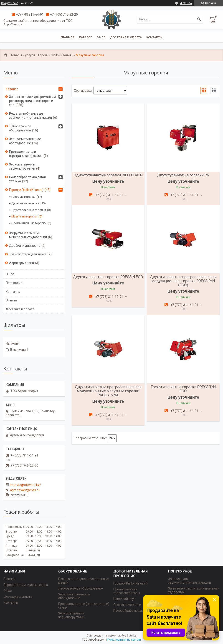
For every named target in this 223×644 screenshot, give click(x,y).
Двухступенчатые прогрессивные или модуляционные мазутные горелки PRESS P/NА (108, 391)
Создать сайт (10, 3)
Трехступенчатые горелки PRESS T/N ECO (183, 389)
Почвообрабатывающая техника (27, 179)
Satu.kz (132, 636)
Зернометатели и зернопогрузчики (22, 166)
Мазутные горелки (24, 216)
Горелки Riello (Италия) (55, 55)
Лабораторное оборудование (20, 128)
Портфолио (14, 283)
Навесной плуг (124, 599)
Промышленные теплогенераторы (127, 591)
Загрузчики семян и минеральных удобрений (28, 235)
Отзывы (12, 300)
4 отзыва (186, 3)
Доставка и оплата (126, 37)
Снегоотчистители (127, 605)
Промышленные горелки (29, 223)
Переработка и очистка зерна (26, 585)
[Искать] (199, 19)
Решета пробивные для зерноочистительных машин (30, 116)
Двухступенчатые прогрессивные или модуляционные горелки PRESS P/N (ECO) (183, 281)
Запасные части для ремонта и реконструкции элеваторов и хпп (32, 101)
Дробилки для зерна (25, 246)
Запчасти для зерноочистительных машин (190, 581)
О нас (101, 37)
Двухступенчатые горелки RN (183, 175)
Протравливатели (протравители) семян (26, 154)
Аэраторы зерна (22, 263)
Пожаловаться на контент (124, 640)
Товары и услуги (23, 55)
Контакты (154, 37)
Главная (67, 37)
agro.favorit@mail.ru (25, 490)
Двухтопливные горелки (29, 210)
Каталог (85, 37)
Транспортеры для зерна (28, 254)
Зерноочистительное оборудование (25, 141)
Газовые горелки (23, 197)
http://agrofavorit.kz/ (26, 485)
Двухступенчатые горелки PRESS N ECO (108, 277)
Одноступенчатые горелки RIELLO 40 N (108, 175)
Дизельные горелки (25, 203)
